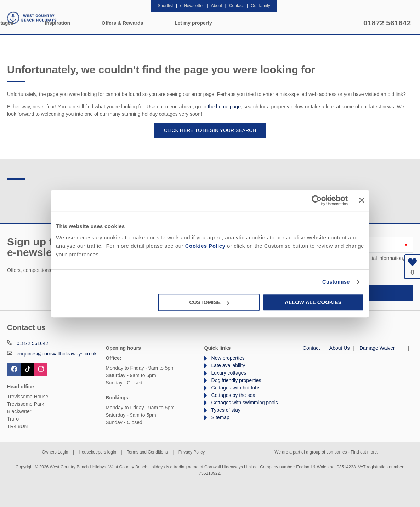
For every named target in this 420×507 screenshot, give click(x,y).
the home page (224, 107)
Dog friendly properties (236, 380)
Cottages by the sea (234, 395)
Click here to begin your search (210, 130)
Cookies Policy (205, 246)
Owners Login (55, 452)
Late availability (228, 365)
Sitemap (220, 417)
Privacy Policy (192, 452)
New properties (228, 358)
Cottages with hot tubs (236, 388)
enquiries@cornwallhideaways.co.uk (57, 354)
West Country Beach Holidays (32, 18)
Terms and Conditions (147, 452)
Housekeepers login (97, 452)
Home (79, 23)
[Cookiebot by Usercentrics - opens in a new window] (317, 200)
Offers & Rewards (258, 23)
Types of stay (226, 410)
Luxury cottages (229, 373)
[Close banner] (362, 200)
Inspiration (193, 23)
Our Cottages (133, 23)
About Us (340, 348)
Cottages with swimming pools (245, 403)
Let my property (329, 23)
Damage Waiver (377, 348)
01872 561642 (387, 23)
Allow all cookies (313, 302)
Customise (336, 282)
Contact (311, 348)
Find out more (364, 452)
